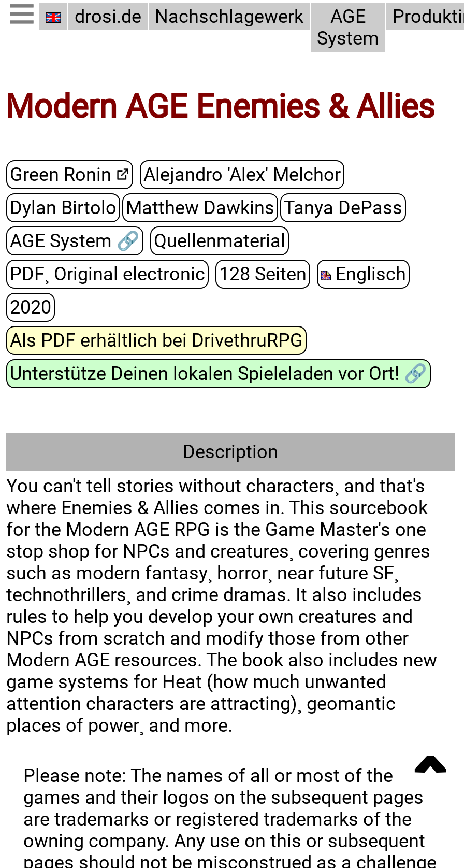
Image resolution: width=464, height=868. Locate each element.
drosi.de (108, 17)
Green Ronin (61, 174)
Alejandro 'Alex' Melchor (242, 174)
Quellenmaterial (220, 240)
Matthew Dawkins (200, 207)
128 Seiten (263, 274)
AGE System (348, 27)
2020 (31, 307)
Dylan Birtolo (63, 207)
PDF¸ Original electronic (107, 274)
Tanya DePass (343, 207)
